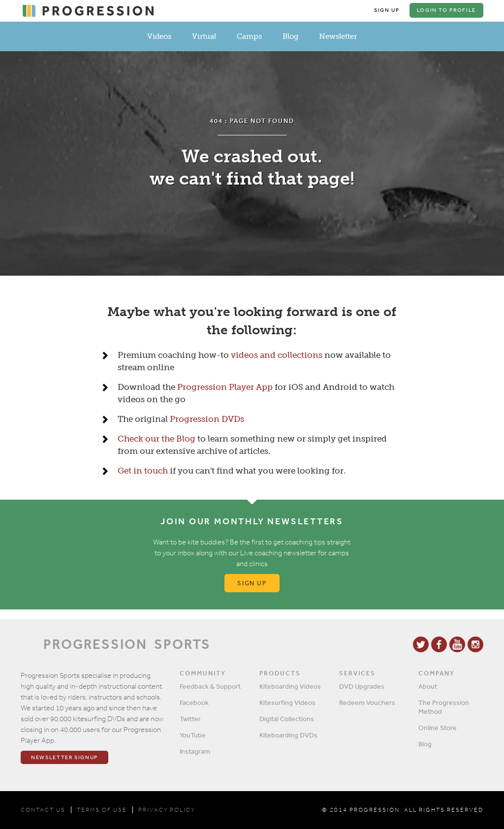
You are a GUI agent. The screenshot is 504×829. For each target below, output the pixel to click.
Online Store (438, 728)
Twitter (190, 719)
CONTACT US (43, 810)
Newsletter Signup (64, 757)
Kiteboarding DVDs (288, 735)
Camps (249, 36)
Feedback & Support (210, 686)
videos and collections (277, 355)
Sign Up (387, 10)
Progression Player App (225, 387)
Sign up (252, 583)
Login (446, 10)
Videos (159, 36)
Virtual (204, 36)
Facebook (194, 702)
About (428, 686)
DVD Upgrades (362, 686)
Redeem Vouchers (367, 702)
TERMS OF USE (102, 810)
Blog (290, 36)
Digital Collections (287, 719)
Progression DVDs (207, 419)
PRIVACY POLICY (167, 810)
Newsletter (338, 36)
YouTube (193, 735)
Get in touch (143, 471)
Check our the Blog (157, 439)
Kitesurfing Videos (287, 702)
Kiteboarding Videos (290, 686)
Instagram (195, 751)
